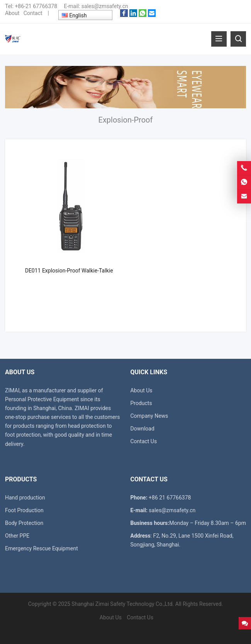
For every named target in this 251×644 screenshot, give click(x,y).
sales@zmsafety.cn (105, 6)
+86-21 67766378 (36, 6)
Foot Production (24, 510)
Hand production (25, 498)
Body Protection (24, 523)
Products (141, 403)
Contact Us (143, 441)
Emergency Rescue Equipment (42, 548)
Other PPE (17, 536)
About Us (141, 390)
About (12, 13)
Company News (149, 416)
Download (142, 429)
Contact (33, 13)
